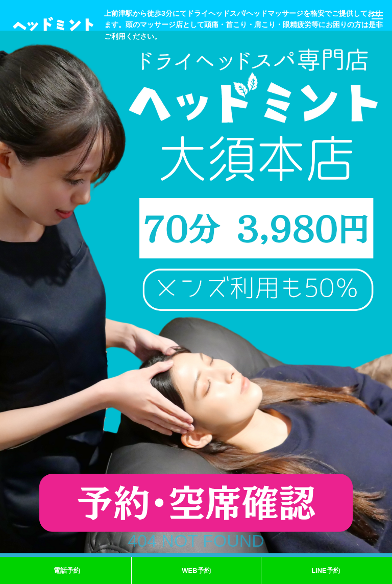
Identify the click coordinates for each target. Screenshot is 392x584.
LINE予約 (326, 570)
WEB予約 (196, 570)
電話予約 (67, 570)
